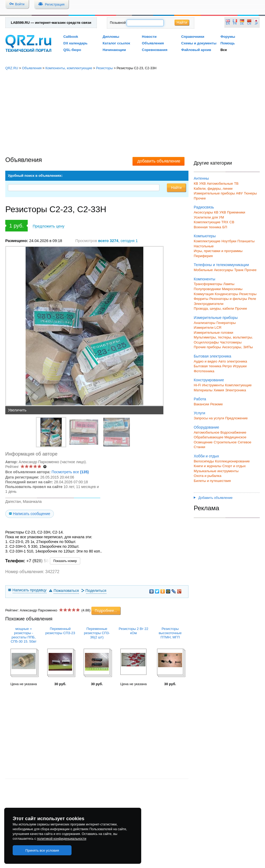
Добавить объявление (213, 498)
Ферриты (201, 299)
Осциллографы (206, 342)
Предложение (236, 418)
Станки (199, 447)
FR (235, 24)
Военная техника (207, 227)
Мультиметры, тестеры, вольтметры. (223, 337)
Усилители (202, 217)
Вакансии (201, 404)
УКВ (203, 184)
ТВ (236, 184)
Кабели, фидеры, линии (213, 189)
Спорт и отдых (234, 466)
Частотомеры (231, 342)
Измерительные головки (213, 333)
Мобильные (203, 270)
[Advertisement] (132, 114)
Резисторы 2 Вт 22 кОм (134, 631)
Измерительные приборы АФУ (218, 193)
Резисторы (105, 68)
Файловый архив (196, 50)
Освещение (203, 442)
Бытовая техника (207, 366)
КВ (196, 184)
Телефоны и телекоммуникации (221, 265)
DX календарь (75, 43)
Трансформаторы (208, 284)
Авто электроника (233, 361)
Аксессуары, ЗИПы (237, 347)
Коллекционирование (233, 461)
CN (249, 24)
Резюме (216, 404)
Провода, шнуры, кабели (214, 308)
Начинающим (114, 50)
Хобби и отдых (206, 456)
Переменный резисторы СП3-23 (60, 631)
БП (225, 227)
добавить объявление (159, 161)
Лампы (229, 284)
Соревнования (155, 50)
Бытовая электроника (212, 356)
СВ (232, 222)
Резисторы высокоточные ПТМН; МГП (170, 633)
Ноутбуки (229, 241)
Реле (252, 299)
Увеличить (17, 410)
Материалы (203, 390)
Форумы (228, 37)
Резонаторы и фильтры (228, 299)
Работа (200, 399)
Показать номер (65, 561)
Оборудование (206, 427)
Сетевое (245, 442)
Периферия (203, 256)
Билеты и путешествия (212, 481)
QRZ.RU (12, 68)
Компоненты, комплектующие (69, 68)
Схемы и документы (199, 43)
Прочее (200, 198)
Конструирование (209, 380)
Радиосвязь (204, 207)
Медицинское (235, 437)
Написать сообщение (32, 514)
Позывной (118, 23)
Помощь (228, 43)
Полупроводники (207, 289)
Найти (182, 22)
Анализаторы (205, 323)
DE (242, 24)
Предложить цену (49, 226)
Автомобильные (220, 184)
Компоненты (204, 279)
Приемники (236, 212)
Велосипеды (204, 461)
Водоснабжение (233, 432)
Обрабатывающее (209, 437)
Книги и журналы (207, 466)
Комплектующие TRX (211, 222)
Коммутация (204, 294)
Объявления (153, 43)
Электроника (236, 390)
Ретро (227, 366)
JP (256, 24)
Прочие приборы (207, 347)
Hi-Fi (197, 385)
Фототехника (204, 371)
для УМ (218, 217)
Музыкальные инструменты (216, 471)
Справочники (193, 37)
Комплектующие (207, 241)
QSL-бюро (72, 50)
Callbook (71, 37)
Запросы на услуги (209, 418)
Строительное (225, 442)
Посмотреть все (70, 472)
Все (224, 50)
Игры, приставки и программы (218, 251)
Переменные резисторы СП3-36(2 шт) (97, 633)
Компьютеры (205, 236)
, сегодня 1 (118, 241)
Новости (149, 37)
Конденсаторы (227, 294)
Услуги (199, 413)
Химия (219, 390)
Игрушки (240, 366)
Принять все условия (42, 850)
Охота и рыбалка (208, 476)
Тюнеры (250, 193)
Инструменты (213, 385)
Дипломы (111, 37)
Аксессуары (203, 212)
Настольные (204, 246)
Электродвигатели (209, 304)
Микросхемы (232, 289)
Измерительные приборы (216, 318)
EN (228, 24)
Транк (239, 270)
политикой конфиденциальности (62, 839)
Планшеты (246, 241)
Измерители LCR (208, 328)
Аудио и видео (205, 361)
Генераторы (226, 323)
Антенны (201, 178)
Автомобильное (207, 432)
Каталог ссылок (116, 43)
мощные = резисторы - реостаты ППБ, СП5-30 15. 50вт (23, 635)
